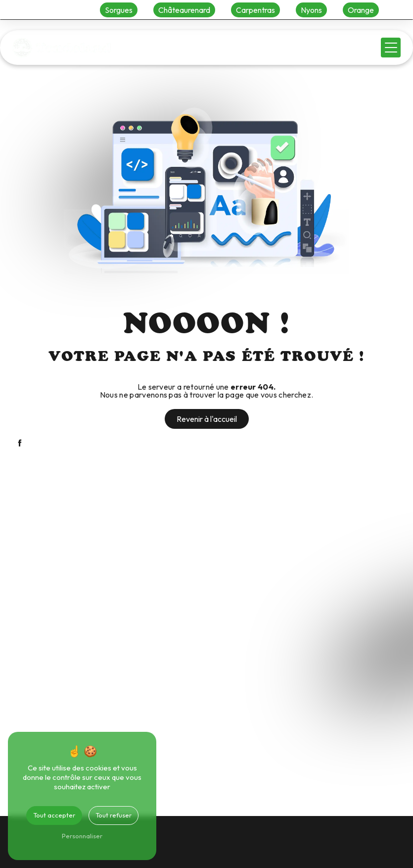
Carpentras (255, 10)
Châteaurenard (184, 10)
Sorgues (119, 10)
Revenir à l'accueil (207, 419)
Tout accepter (54, 815)
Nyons (311, 10)
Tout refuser (114, 815)
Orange (361, 10)
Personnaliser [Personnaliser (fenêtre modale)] (82, 836)
